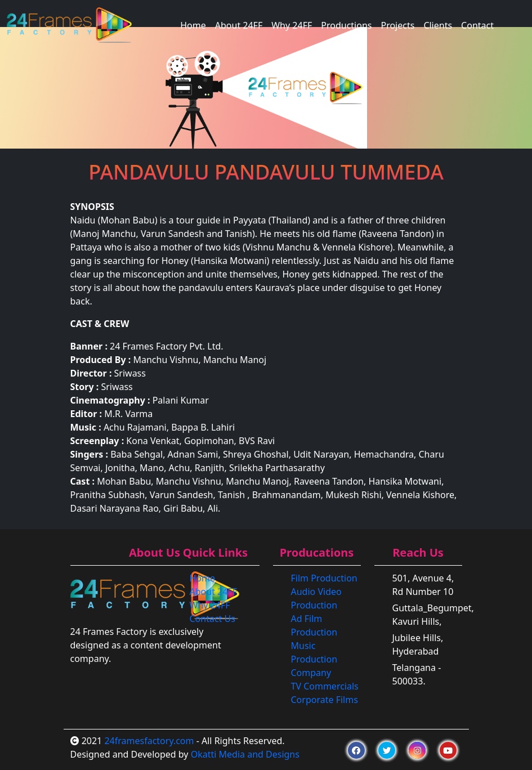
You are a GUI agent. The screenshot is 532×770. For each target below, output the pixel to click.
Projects (397, 25)
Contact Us (213, 619)
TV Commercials (325, 686)
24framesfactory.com (149, 741)
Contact (477, 25)
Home (193, 25)
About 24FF (239, 25)
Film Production (324, 578)
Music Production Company (314, 659)
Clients (438, 25)
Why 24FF (292, 25)
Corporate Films (325, 700)
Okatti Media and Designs (245, 754)
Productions (346, 25)
